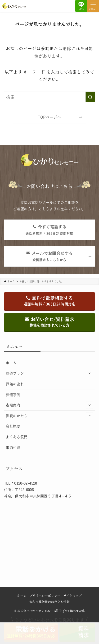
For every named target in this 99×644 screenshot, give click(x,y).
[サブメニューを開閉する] (90, 373)
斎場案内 (49, 405)
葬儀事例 (13, 395)
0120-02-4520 (26, 483)
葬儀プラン (49, 373)
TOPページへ (50, 117)
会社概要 (13, 426)
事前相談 (13, 448)
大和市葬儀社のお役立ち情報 (50, 602)
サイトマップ (73, 596)
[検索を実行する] (90, 97)
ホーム (11, 363)
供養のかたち (49, 416)
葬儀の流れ (15, 384)
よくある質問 (17, 437)
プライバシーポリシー (45, 596)
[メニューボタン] (93, 6)
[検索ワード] (50, 97)
